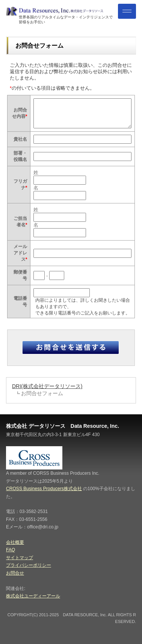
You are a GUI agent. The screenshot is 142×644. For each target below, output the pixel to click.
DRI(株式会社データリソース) (47, 386)
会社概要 (15, 542)
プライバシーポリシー (29, 565)
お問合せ (15, 573)
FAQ (11, 550)
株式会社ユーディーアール (33, 596)
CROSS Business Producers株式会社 (44, 489)
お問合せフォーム (42, 393)
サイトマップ (20, 558)
